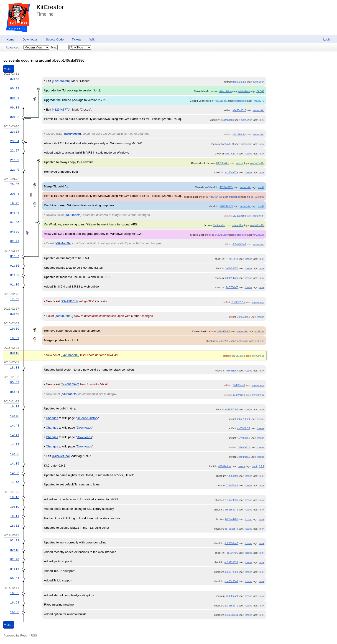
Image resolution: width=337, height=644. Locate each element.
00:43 (15, 578)
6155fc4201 (232, 519)
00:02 (15, 117)
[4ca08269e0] (64, 316)
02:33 (15, 540)
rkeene (249, 154)
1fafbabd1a (219, 225)
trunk (261, 120)
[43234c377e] (61, 110)
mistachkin (258, 82)
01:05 (15, 275)
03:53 (15, 314)
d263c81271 (226, 206)
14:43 (15, 426)
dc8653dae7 (231, 543)
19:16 (15, 497)
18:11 (15, 516)
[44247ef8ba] (61, 456)
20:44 (15, 194)
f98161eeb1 (221, 101)
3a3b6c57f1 (232, 268)
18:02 (15, 526)
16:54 (15, 603)
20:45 (15, 184)
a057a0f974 (232, 154)
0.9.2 (261, 466)
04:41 (15, 213)
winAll (261, 187)
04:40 (15, 222)
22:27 (15, 151)
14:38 (15, 444)
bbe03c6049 (231, 581)
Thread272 (258, 101)
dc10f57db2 (232, 409)
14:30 (15, 482)
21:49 (15, 170)
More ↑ (9, 69)
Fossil (24, 635)
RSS (34, 635)
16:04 (15, 407)
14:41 (15, 435)
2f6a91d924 (243, 419)
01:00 (15, 285)
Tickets (77, 39)
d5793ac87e (231, 529)
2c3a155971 (231, 606)
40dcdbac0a (227, 120)
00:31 (15, 98)
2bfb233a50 (243, 317)
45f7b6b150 (243, 438)
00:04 (15, 108)
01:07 (15, 256)
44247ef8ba (225, 466)
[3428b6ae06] (70, 355)
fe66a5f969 (232, 371)
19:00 (15, 329)
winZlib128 (258, 235)
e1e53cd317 (239, 110)
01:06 (15, 266)
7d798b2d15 (238, 302)
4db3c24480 (216, 197)
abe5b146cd (238, 356)
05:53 (15, 382)
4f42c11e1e (232, 259)
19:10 (15, 507)
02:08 (15, 559)
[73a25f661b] (70, 301)
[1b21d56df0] (61, 81)
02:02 (15, 241)
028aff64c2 (232, 485)
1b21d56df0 (223, 331)
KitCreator (50, 7)
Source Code (55, 39)
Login (327, 39)
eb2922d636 (231, 562)
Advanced (12, 47)
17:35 (15, 299)
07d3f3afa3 (239, 385)
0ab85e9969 (239, 82)
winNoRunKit (257, 163)
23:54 (15, 132)
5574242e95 (223, 341)
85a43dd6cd (231, 615)
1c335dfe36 (232, 500)
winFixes (259, 331)
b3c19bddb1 (239, 134)
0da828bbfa (232, 278)
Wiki (92, 39)
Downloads (30, 39)
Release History (87, 418)
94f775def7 (232, 287)
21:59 (15, 160)
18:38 (15, 368)
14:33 (15, 473)
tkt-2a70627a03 (256, 197)
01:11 (15, 569)
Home (10, 39)
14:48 (15, 416)
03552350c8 (239, 244)
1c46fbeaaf (232, 596)
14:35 (15, 454)
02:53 (15, 79)
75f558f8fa (232, 476)
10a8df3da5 (243, 457)
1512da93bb (239, 216)
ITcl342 (260, 91)
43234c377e (226, 187)
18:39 (15, 338)
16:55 (15, 593)
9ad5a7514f (227, 144)
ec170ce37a (231, 172)
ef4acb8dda (225, 91)
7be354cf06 (232, 553)
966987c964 (231, 572)
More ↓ (9, 625)
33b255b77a (231, 510)
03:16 (15, 353)
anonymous (258, 302)
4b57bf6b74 (243, 428)
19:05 (15, 203)
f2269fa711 (244, 447)
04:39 (15, 232)
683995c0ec (223, 163)
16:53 (15, 612)
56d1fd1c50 (221, 235)
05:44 (15, 392)
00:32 (15, 88)
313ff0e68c (239, 395)
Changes (52, 418)
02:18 (15, 550)
